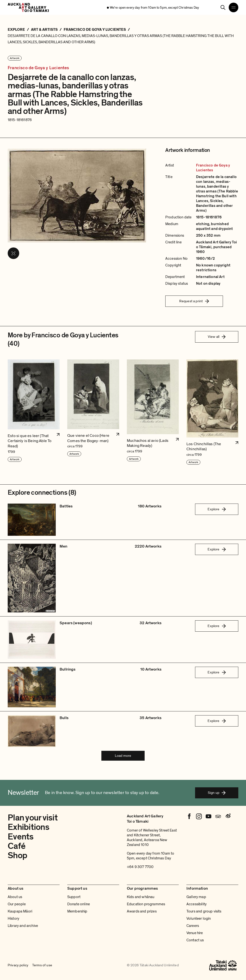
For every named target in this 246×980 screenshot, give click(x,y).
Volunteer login (199, 918)
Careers (193, 926)
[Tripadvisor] (218, 816)
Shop (17, 855)
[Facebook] (189, 816)
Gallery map (196, 897)
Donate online (79, 904)
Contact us (195, 940)
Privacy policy (18, 965)
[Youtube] (209, 816)
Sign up (217, 793)
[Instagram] (199, 816)
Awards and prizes (142, 911)
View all (217, 337)
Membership (77, 911)
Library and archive (23, 926)
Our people (17, 904)
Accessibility (197, 904)
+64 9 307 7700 (140, 867)
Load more (123, 756)
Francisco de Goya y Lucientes (38, 68)
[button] (34, 412)
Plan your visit (33, 818)
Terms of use (42, 965)
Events (21, 837)
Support (74, 897)
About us (15, 897)
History (13, 918)
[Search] (223, 7)
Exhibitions (28, 827)
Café (17, 846)
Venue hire (195, 933)
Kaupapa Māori (20, 911)
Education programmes (146, 904)
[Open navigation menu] (234, 7)
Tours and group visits (204, 911)
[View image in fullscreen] (13, 253)
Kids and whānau (141, 897)
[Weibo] (228, 816)
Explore (217, 509)
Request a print (194, 301)
